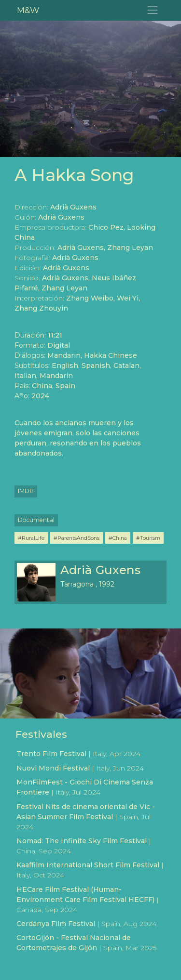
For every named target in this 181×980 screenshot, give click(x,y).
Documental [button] (36, 520)
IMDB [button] (26, 491)
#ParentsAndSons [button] (77, 538)
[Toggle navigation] (153, 10)
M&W (28, 10)
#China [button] (118, 538)
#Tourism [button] (148, 538)
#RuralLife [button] (31, 538)
